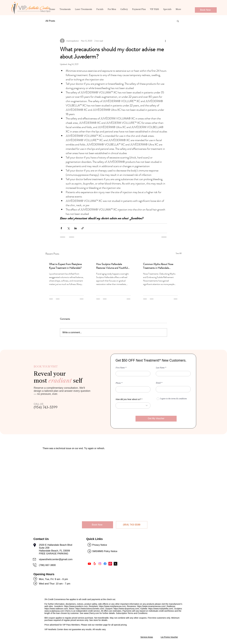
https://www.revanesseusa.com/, (152, 606)
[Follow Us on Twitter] (115, 564)
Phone (118, 383)
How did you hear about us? (128, 399)
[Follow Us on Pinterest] (110, 564)
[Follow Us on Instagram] (100, 564)
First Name (120, 368)
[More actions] (165, 41)
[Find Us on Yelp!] (95, 564)
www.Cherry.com (91, 613)
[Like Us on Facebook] (105, 564)
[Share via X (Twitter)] (68, 228)
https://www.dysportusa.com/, (127, 609)
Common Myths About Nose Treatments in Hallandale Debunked (158, 266)
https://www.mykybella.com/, (161, 609)
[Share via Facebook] (61, 228)
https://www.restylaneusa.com (112, 606)
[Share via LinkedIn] (75, 228)
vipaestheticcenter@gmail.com (56, 559)
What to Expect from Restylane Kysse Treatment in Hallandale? (65, 266)
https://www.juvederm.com (76, 606)
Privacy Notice (100, 545)
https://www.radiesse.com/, (57, 609)
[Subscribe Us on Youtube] (89, 564)
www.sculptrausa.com (54, 611)
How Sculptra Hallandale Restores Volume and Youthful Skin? (112, 266)
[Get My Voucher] (156, 419)
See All (179, 253)
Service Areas (147, 637)
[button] (65, 10)
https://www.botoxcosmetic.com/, (90, 609)
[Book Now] (206, 10)
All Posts (50, 21)
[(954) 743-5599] (132, 525)
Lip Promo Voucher (169, 637)
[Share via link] (83, 228)
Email (158, 383)
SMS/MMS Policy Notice (105, 551)
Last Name (160, 368)
